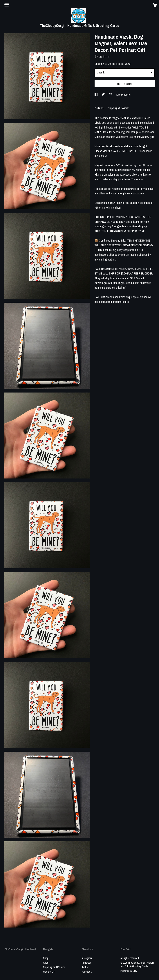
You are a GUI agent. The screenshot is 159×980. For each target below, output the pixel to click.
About (46, 963)
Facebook (87, 972)
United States (116, 64)
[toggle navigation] (7, 5)
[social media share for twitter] (104, 95)
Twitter (85, 967)
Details (99, 108)
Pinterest (86, 963)
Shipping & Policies (119, 108)
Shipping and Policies (54, 967)
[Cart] (155, 6)
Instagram (87, 958)
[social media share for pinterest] (111, 95)
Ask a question (124, 95)
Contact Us (49, 972)
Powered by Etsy (129, 971)
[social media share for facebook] (96, 95)
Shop (46, 958)
